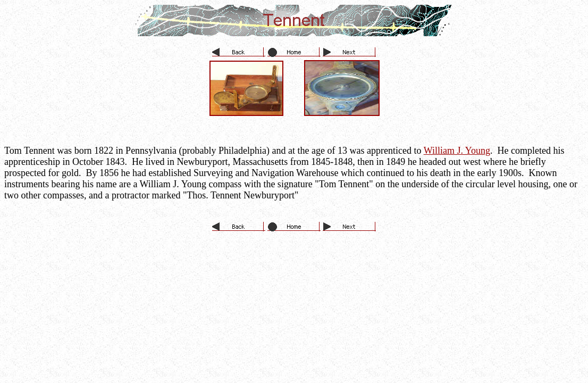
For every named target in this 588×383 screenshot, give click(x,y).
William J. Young (457, 151)
